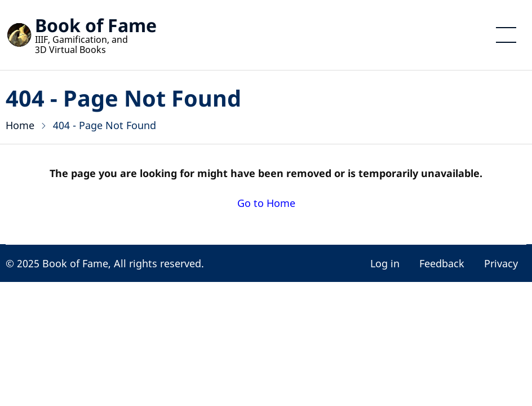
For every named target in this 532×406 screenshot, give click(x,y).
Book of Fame (96, 25)
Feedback (442, 263)
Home (20, 125)
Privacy (501, 263)
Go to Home (266, 203)
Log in (385, 263)
